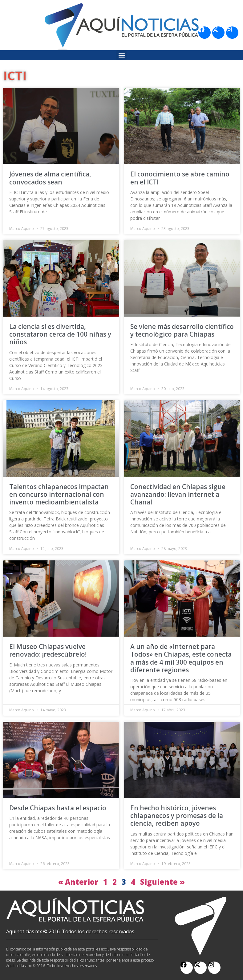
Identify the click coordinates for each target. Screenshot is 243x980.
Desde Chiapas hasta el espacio (58, 808)
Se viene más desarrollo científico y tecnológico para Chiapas (182, 330)
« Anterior (78, 882)
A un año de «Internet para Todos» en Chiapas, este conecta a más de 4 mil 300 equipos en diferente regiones (181, 658)
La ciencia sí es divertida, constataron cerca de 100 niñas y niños (60, 334)
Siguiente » (162, 882)
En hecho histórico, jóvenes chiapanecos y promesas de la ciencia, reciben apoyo (177, 816)
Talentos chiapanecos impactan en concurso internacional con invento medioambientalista (59, 494)
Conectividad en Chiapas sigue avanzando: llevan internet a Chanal (178, 494)
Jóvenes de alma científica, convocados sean (50, 178)
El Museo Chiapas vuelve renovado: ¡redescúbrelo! (48, 650)
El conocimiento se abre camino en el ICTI (180, 178)
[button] (122, 55)
